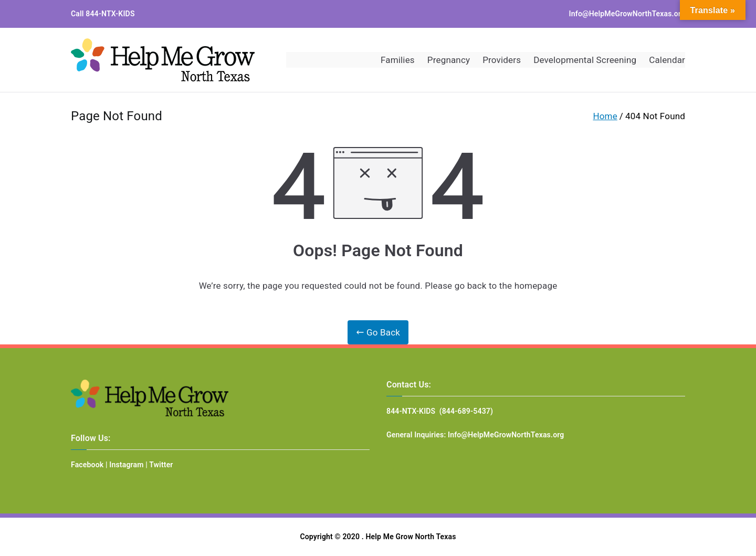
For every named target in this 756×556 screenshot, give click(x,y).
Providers (502, 60)
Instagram (126, 465)
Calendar (667, 60)
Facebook (87, 465)
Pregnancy (449, 60)
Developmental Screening (585, 60)
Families (398, 60)
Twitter (161, 465)
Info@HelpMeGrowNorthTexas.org (627, 14)
